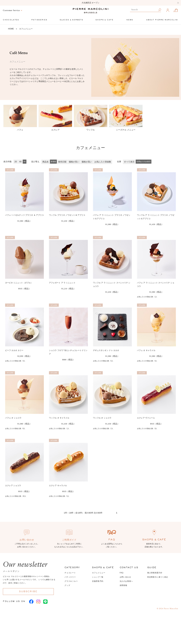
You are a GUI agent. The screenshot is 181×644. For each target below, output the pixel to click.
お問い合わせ (125, 577)
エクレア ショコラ (13, 486)
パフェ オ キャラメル (146, 350)
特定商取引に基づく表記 (158, 577)
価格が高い (87, 162)
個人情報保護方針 (155, 573)
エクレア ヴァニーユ (146, 418)
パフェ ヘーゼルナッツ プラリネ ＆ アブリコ (24, 215)
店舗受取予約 (98, 581)
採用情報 (123, 585)
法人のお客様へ (126, 581)
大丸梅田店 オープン (90, 3)
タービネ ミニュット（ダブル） (19, 283)
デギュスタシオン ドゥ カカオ (106, 350)
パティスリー (70, 577)
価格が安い (74, 162)
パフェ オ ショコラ (13, 418)
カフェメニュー (26, 29)
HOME (11, 29)
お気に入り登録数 (103, 162)
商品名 (46, 162)
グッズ (67, 585)
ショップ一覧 (98, 577)
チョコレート (70, 573)
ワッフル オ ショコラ (102, 418)
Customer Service (11, 11)
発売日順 (62, 162)
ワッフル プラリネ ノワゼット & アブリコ (67, 215)
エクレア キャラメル (58, 486)
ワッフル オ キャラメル (59, 418)
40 (20, 162)
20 (16, 162)
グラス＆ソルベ (71, 581)
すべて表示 (129, 162)
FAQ (122, 573)
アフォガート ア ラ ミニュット (62, 283)
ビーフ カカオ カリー (14, 350)
